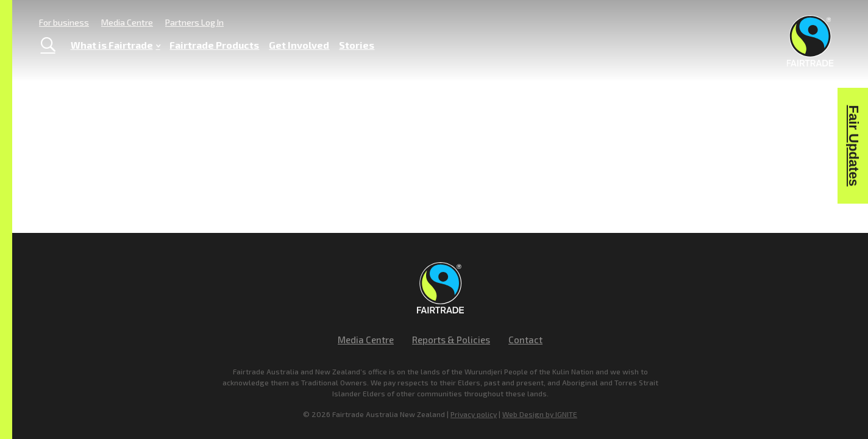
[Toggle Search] (48, 45)
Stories (357, 45)
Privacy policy (474, 414)
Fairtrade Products (214, 45)
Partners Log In (194, 22)
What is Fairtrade (116, 45)
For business (64, 22)
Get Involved (299, 45)
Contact (525, 340)
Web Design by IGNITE (540, 414)
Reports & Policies (451, 340)
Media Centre (127, 22)
